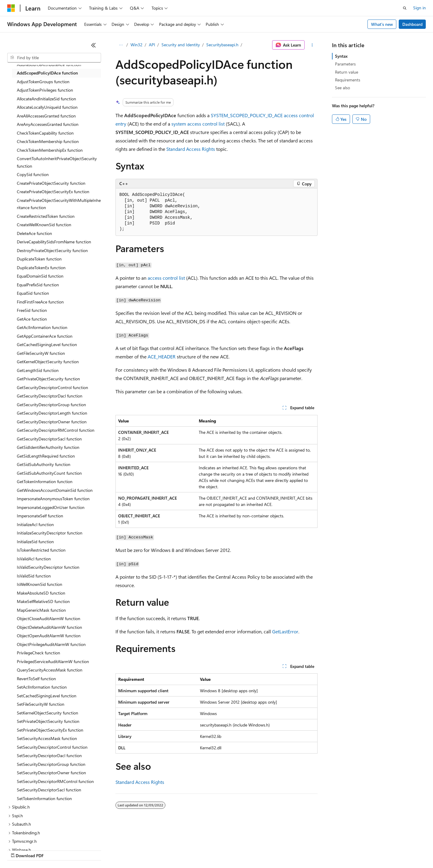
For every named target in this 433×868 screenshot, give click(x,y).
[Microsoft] (11, 8)
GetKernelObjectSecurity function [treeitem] (48, 362)
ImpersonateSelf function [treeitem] (40, 516)
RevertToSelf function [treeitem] (36, 679)
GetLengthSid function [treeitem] (38, 370)
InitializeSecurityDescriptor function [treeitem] (50, 533)
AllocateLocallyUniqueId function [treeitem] (47, 107)
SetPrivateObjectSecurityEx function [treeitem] (50, 730)
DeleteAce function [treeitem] (34, 233)
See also (342, 88)
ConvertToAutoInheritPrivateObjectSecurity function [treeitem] (57, 162)
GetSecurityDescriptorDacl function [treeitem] (50, 396)
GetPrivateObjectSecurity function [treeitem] (48, 379)
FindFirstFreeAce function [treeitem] (40, 302)
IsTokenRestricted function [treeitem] (41, 550)
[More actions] (312, 45)
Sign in (419, 8)
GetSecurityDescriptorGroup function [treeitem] (51, 405)
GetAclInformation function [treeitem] (42, 327)
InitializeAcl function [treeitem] (35, 524)
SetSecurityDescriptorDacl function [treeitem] (49, 755)
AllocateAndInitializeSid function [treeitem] (46, 99)
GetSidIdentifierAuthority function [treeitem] (48, 447)
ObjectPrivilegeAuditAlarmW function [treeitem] (51, 644)
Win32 (137, 45)
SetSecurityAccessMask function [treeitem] (47, 738)
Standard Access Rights (191, 149)
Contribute (108, 850)
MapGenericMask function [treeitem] (41, 610)
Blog (82, 850)
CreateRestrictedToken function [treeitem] (46, 216)
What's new (382, 24)
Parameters (345, 64)
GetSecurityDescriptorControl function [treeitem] (52, 387)
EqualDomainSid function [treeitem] (40, 276)
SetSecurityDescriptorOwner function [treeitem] (51, 773)
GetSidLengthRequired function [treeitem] (46, 456)
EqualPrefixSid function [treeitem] (38, 285)
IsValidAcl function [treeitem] (34, 559)
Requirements (348, 80)
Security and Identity (181, 45)
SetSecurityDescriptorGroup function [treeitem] (51, 764)
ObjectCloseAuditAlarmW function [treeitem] (49, 618)
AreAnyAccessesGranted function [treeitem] (48, 124)
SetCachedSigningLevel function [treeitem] (47, 696)
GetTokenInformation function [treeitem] (45, 481)
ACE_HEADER (162, 356)
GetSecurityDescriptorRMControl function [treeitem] (56, 430)
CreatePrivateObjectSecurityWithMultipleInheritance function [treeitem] (59, 204)
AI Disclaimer (19, 850)
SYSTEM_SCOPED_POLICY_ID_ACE (247, 115)
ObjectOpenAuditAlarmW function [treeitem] (49, 636)
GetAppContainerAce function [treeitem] (45, 336)
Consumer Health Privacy (173, 850)
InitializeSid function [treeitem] (35, 542)
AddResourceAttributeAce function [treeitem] (49, 64)
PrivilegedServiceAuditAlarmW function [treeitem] (53, 661)
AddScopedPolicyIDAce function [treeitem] (47, 73)
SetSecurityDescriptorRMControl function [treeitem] (55, 781)
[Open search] (405, 8)
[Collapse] (94, 45)
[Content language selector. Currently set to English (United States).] (35, 836)
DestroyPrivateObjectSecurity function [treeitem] (52, 250)
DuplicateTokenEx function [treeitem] (41, 268)
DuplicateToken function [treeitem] (39, 259)
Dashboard (412, 24)
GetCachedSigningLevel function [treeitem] (47, 344)
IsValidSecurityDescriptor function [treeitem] (48, 567)
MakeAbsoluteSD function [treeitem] (41, 593)
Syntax (341, 56)
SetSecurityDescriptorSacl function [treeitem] (49, 790)
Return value (347, 72)
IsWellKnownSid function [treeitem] (40, 584)
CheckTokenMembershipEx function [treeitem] (50, 150)
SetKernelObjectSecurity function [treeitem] (48, 713)
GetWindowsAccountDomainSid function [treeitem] (55, 490)
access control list (166, 278)
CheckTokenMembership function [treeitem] (48, 141)
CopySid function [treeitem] (33, 174)
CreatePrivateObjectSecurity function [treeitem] (51, 183)
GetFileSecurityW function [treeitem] (41, 353)
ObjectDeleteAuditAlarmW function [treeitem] (49, 627)
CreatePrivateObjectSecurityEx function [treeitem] (53, 192)
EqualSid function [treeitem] (33, 293)
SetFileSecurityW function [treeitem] (41, 704)
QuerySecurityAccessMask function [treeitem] (50, 670)
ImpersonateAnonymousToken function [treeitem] (53, 499)
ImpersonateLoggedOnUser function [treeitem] (51, 507)
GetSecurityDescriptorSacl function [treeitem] (49, 439)
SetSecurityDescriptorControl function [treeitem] (52, 747)
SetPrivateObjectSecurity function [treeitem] (48, 721)
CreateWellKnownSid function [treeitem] (44, 225)
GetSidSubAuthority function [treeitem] (44, 464)
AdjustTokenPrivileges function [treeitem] (45, 90)
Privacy (131, 850)
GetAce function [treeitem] (32, 319)
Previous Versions (55, 850)
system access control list (198, 124)
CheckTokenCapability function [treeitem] (45, 133)
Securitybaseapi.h (222, 45)
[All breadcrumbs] (121, 45)
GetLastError (285, 631)
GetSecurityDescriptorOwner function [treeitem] (52, 422)
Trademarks (249, 850)
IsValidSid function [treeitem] (34, 576)
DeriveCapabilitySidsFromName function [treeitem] (54, 242)
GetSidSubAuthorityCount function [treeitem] (49, 473)
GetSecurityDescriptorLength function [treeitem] (52, 413)
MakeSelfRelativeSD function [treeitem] (43, 601)
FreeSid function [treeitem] (32, 310)
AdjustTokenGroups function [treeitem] (43, 82)
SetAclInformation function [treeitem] (42, 687)
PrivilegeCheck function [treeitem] (38, 653)
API (152, 45)
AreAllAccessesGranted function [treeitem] (46, 116)
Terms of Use (220, 850)
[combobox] (54, 58)
